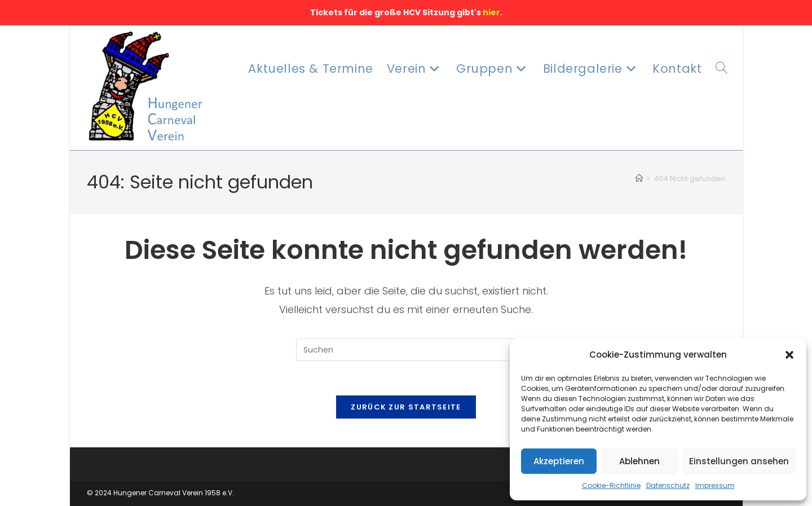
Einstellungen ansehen (739, 461)
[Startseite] (639, 179)
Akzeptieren (559, 461)
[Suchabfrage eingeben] (406, 350)
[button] (789, 355)
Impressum (715, 485)
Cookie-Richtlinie (611, 485)
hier (491, 12)
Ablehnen (639, 461)
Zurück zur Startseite (406, 407)
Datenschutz (668, 485)
